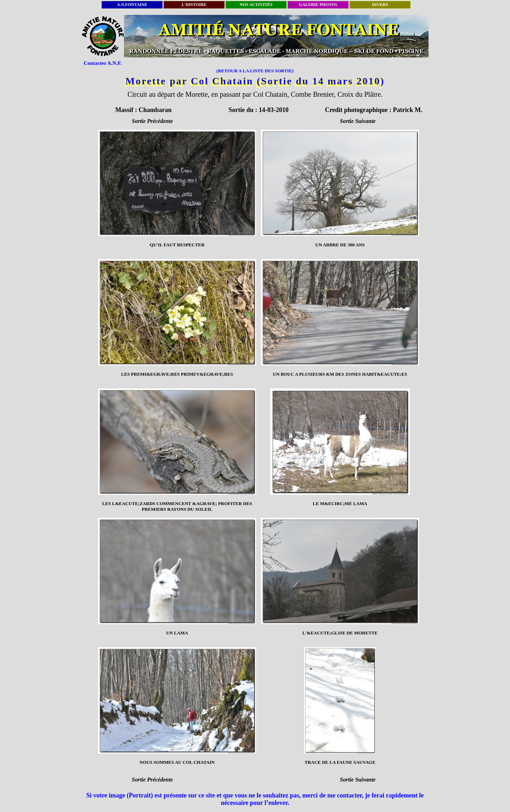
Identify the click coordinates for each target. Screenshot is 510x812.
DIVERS (380, 5)
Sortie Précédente (152, 121)
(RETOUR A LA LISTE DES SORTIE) (255, 71)
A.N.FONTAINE (132, 5)
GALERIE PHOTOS (318, 5)
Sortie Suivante (358, 121)
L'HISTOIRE (194, 5)
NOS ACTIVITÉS (256, 5)
